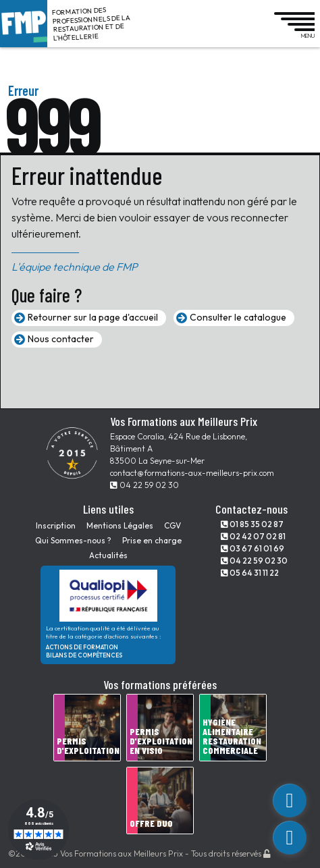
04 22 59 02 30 (144, 485)
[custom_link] (290, 801)
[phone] (290, 838)
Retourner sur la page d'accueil (93, 317)
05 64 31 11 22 (250, 573)
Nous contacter (61, 339)
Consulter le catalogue (238, 317)
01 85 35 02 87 (252, 524)
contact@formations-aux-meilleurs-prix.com (192, 473)
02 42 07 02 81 (253, 536)
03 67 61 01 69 (252, 548)
